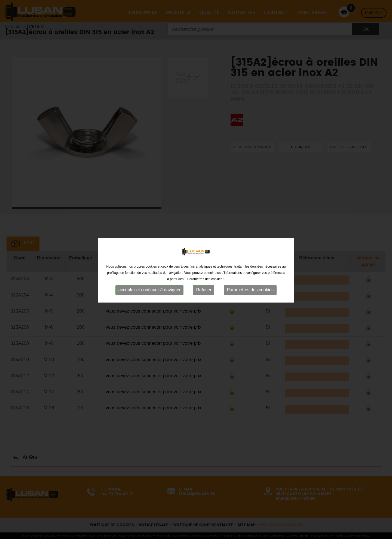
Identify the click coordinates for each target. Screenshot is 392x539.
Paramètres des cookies (250, 296)
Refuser (204, 296)
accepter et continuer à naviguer (150, 296)
